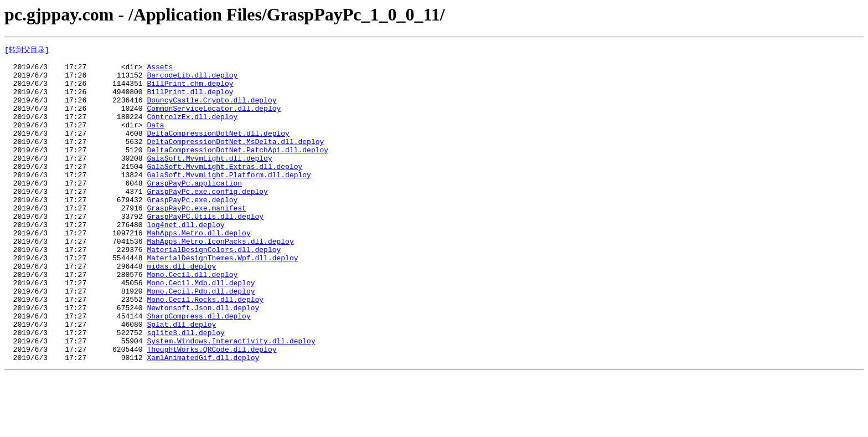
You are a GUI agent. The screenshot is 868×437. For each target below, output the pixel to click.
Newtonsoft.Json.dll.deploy (203, 359)
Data (155, 140)
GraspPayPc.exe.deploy (192, 230)
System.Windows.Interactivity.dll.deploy (231, 399)
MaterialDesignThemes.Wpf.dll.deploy (222, 300)
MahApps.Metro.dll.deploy (198, 270)
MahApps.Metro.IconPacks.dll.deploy (220, 280)
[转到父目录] (27, 50)
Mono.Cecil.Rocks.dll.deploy (205, 349)
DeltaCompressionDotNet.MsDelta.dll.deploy (235, 160)
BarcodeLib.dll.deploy (192, 80)
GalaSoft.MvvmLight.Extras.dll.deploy (224, 190)
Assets (160, 70)
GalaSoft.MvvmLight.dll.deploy (209, 180)
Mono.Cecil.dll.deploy (192, 320)
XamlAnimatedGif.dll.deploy (203, 419)
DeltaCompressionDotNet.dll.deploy (218, 150)
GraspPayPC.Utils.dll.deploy (205, 250)
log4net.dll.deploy (185, 260)
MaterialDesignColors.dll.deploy (214, 290)
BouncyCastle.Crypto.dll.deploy (211, 110)
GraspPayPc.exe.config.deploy (207, 220)
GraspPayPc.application (194, 210)
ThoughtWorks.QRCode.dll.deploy (211, 409)
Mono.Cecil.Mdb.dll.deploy (201, 330)
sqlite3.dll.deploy (185, 389)
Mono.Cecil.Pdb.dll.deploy (201, 340)
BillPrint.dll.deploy (190, 100)
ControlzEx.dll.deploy (192, 130)
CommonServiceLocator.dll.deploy (214, 120)
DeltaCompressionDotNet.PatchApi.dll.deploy (237, 170)
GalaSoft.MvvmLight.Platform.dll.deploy (229, 200)
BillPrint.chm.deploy (190, 90)
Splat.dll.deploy (181, 379)
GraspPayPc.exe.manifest (196, 240)
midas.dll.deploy (181, 310)
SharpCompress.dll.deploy (198, 369)
